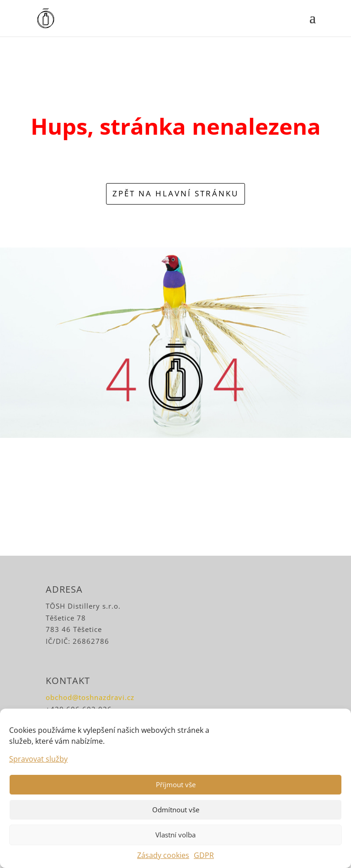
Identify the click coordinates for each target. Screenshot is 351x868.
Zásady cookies (163, 855)
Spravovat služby (38, 759)
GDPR (204, 855)
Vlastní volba (175, 835)
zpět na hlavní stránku (175, 193)
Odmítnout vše (176, 810)
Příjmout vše (176, 784)
